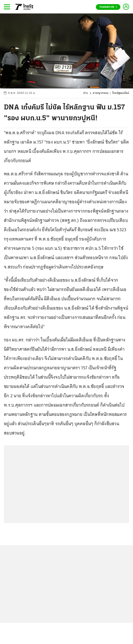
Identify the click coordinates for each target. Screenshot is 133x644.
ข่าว (86, 93)
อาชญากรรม (101, 93)
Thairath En (108, 7)
